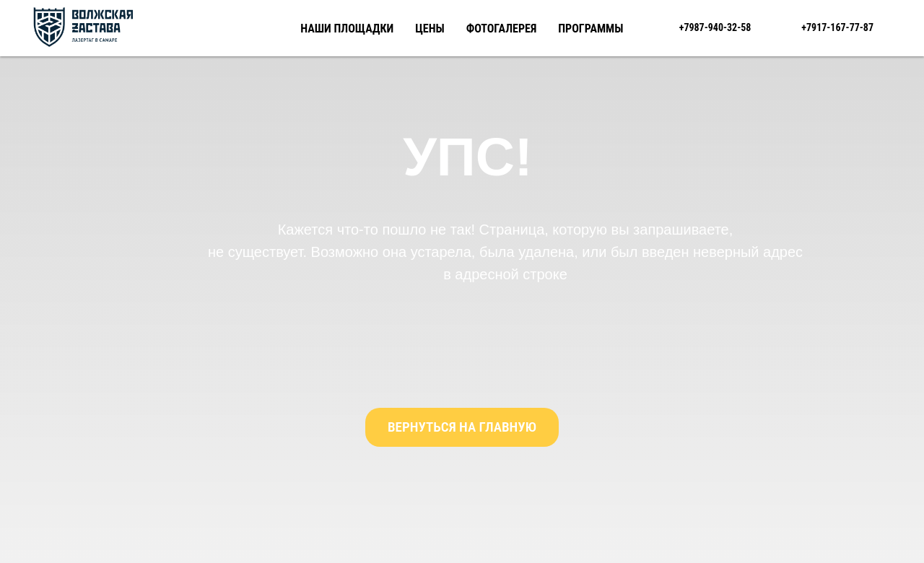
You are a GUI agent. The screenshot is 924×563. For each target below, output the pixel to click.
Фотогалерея (502, 29)
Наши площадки (347, 29)
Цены (430, 29)
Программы (590, 29)
